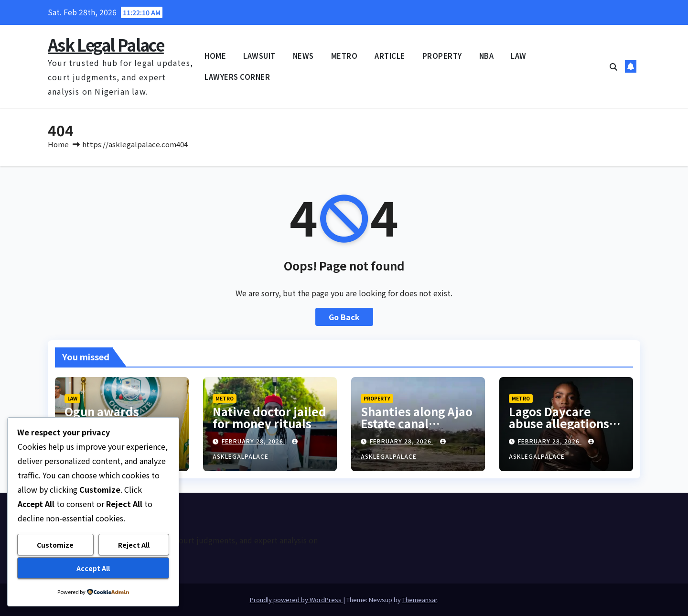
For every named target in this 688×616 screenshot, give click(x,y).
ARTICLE (390, 56)
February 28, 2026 (253, 441)
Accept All (93, 568)
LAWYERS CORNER (237, 77)
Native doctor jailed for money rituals (269, 417)
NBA (487, 56)
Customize (55, 545)
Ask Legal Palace (106, 45)
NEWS (303, 56)
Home (58, 144)
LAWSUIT (259, 56)
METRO (344, 56)
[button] (613, 66)
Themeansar (420, 600)
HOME (215, 56)
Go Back (344, 317)
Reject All (134, 545)
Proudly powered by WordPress (296, 600)
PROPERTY (442, 56)
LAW (519, 56)
